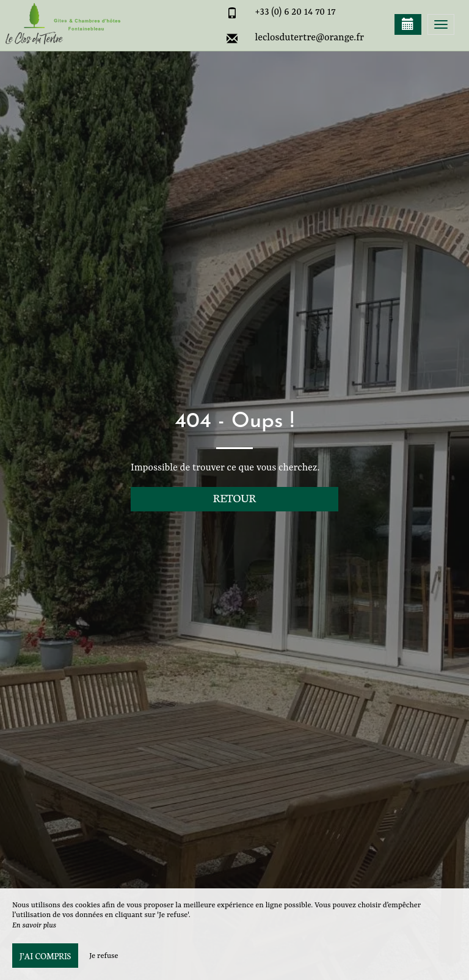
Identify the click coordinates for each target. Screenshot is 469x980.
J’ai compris (45, 956)
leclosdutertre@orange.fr (310, 38)
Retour (235, 498)
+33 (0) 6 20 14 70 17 (296, 12)
